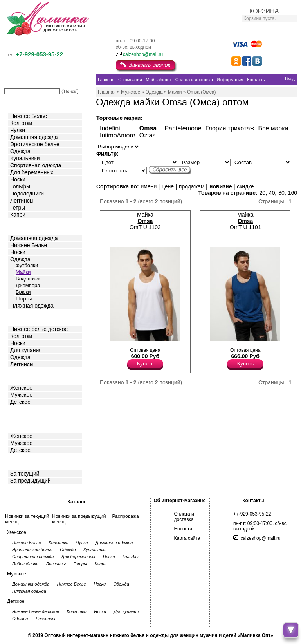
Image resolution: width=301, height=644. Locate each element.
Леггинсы (22, 201)
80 (281, 193)
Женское (21, 388)
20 (263, 193)
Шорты (24, 299)
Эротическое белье (35, 144)
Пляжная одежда (32, 306)
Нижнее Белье (29, 116)
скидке (245, 186)
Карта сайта (187, 538)
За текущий (25, 474)
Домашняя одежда (34, 137)
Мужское (21, 395)
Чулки (18, 130)
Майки (23, 272)
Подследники (27, 194)
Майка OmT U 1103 (145, 221)
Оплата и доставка (184, 517)
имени (149, 186)
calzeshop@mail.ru (143, 54)
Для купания (26, 350)
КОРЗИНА (264, 11)
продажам (192, 186)
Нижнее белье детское (39, 329)
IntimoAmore (118, 135)
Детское (21, 317)
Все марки (273, 128)
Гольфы (20, 186)
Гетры (18, 208)
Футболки (27, 265)
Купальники (25, 158)
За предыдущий (31, 481)
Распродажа (125, 516)
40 (272, 193)
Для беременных (32, 172)
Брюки (23, 292)
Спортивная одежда (36, 165)
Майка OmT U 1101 (245, 221)
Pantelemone (183, 128)
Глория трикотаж (230, 128)
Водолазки (28, 279)
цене (168, 186)
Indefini (110, 128)
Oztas (148, 135)
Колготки (21, 123)
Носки (18, 179)
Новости (183, 529)
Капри (18, 215)
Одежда (20, 151)
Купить (145, 364)
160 (293, 193)
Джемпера (28, 285)
